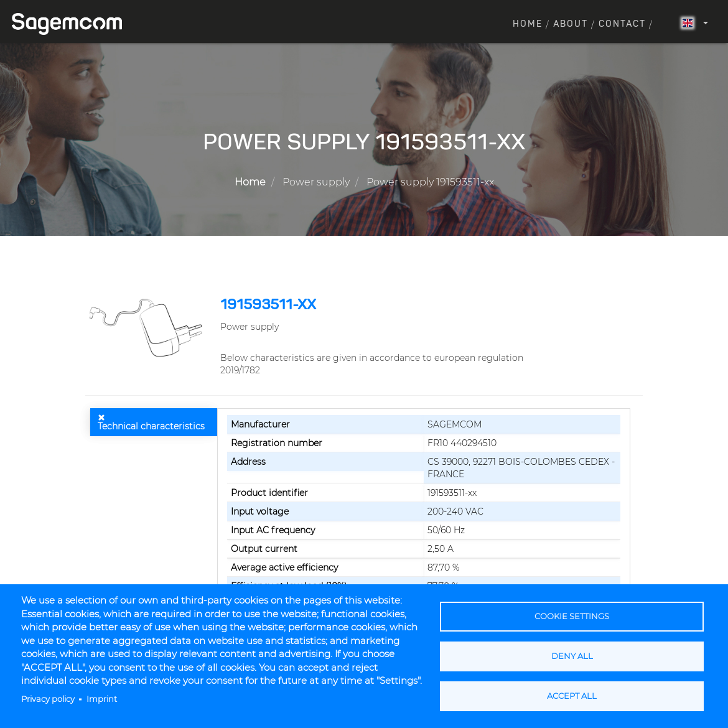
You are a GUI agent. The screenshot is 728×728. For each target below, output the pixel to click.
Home (528, 24)
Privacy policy (48, 699)
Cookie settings (572, 616)
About (571, 24)
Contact (622, 24)
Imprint (102, 699)
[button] (148, 327)
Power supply (316, 182)
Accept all (572, 696)
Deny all (572, 656)
